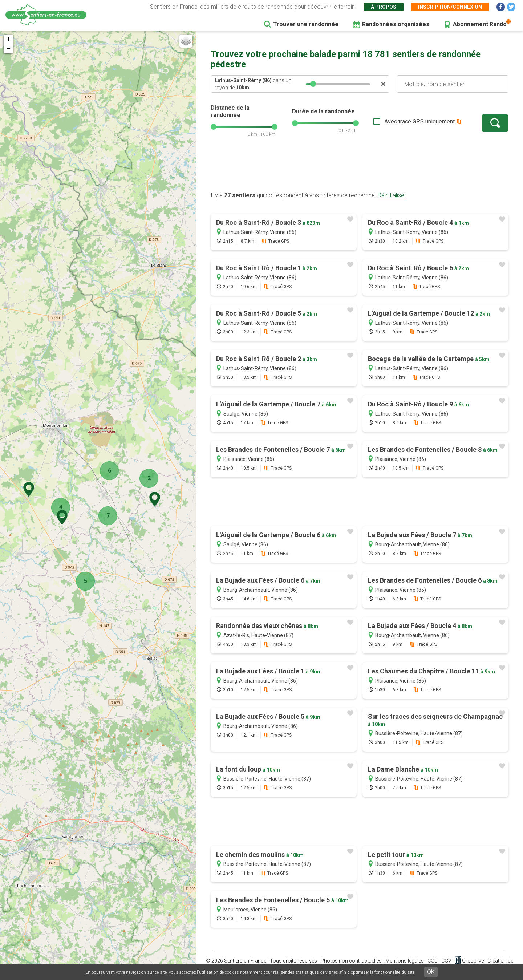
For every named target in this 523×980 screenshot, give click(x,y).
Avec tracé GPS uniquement (419, 122)
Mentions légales (405, 961)
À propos (384, 7)
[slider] (313, 84)
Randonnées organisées (396, 24)
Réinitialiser (392, 195)
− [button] (9, 49)
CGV (446, 961)
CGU (433, 961)
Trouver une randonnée (306, 24)
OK (431, 972)
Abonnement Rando (480, 24)
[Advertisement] (360, 168)
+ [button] (9, 39)
